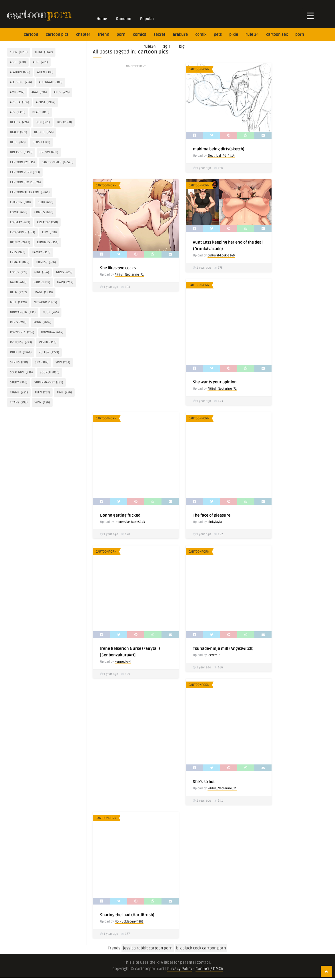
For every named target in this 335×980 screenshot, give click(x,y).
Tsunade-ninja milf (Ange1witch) (223, 649)
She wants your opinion (215, 382)
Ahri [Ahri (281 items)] (40, 62)
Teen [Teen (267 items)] (42, 393)
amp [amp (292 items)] (17, 92)
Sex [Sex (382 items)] (42, 362)
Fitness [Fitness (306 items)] (46, 262)
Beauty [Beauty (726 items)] (19, 122)
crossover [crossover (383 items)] (22, 232)
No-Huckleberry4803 (129, 922)
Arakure (180, 34)
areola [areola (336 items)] (19, 102)
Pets (218, 34)
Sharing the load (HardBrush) (127, 915)
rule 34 (252, 34)
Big (182, 46)
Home (102, 19)
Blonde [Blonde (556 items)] (44, 132)
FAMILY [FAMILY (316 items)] (41, 252)
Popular (147, 19)
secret (159, 34)
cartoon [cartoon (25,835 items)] (22, 162)
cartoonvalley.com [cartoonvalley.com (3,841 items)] (30, 192)
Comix (201, 34)
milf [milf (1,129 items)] (18, 302)
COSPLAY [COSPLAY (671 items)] (20, 222)
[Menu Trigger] (310, 16)
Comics (139, 34)
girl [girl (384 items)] (42, 272)
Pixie (234, 34)
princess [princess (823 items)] (21, 342)
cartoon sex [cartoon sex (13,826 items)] (25, 182)
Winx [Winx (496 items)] (42, 403)
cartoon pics (57, 34)
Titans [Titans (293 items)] (19, 403)
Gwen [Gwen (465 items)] (18, 282)
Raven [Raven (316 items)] (48, 342)
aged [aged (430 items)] (18, 62)
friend (103, 34)
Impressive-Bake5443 (130, 522)
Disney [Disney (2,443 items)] (20, 242)
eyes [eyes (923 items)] (18, 252)
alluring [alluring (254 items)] (21, 82)
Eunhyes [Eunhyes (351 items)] (48, 242)
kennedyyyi (123, 662)
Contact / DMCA (209, 969)
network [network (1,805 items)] (45, 302)
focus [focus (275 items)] (19, 272)
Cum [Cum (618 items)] (49, 232)
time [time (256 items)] (64, 393)
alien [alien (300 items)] (45, 72)
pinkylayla (215, 522)
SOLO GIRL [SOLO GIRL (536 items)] (21, 373)
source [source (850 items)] (49, 373)
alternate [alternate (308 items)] (51, 82)
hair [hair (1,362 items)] (42, 282)
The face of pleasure (212, 515)
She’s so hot (204, 782)
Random (124, 19)
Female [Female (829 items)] (20, 262)
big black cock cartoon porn (201, 948)
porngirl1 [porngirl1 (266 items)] (22, 332)
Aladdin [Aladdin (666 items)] (20, 72)
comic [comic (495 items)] (19, 212)
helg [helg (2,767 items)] (18, 292)
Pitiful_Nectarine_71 (129, 275)
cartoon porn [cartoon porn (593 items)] (25, 172)
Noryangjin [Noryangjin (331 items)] (23, 312)
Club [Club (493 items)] (45, 202)
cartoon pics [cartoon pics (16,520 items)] (57, 162)
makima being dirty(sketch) (219, 149)
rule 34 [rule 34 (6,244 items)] (21, 352)
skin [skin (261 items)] (63, 362)
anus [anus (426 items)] (62, 92)
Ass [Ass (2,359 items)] (18, 112)
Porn (121, 34)
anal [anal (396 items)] (39, 92)
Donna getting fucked (120, 515)
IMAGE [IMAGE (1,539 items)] (43, 292)
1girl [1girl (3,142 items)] (44, 52)
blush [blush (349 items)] (41, 142)
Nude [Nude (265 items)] (51, 312)
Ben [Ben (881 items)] (43, 122)
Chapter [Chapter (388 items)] (20, 202)
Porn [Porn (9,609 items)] (42, 322)
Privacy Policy (180, 969)
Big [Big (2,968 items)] (64, 122)
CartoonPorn (199, 69)
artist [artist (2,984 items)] (46, 102)
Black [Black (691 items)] (18, 132)
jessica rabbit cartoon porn (148, 948)
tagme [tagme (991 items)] (19, 393)
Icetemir (214, 655)
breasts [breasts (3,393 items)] (21, 152)
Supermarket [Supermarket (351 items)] (49, 383)
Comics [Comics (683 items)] (44, 212)
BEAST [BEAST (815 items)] (41, 112)
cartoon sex (277, 34)
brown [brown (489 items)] (49, 152)
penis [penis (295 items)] (18, 322)
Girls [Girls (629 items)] (64, 272)
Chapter (83, 34)
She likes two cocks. (118, 268)
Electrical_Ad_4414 (221, 156)
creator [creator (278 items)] (47, 222)
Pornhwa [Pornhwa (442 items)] (52, 332)
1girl (167, 46)
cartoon (31, 34)
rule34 (150, 46)
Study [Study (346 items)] (19, 383)
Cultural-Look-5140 (221, 255)
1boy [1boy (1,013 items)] (19, 52)
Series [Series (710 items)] (19, 362)
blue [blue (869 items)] (18, 142)
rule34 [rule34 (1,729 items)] (49, 352)
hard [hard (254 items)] (65, 282)
